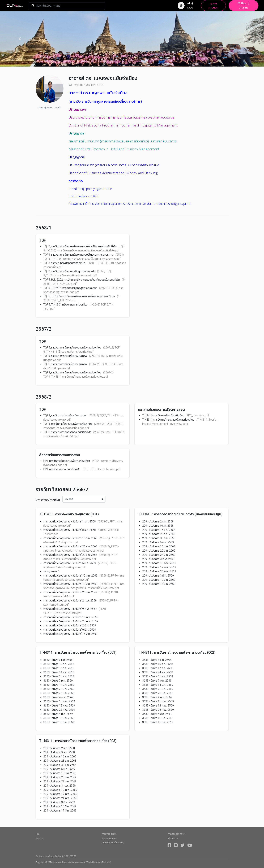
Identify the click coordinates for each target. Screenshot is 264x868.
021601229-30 (69, 856)
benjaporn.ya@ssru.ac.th (88, 85)
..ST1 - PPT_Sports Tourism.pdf (101, 469)
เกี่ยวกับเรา (173, 839)
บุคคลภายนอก (213, 5)
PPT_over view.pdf (198, 415)
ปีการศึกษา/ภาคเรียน (48, 500)
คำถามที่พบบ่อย (109, 839)
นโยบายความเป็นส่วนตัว (113, 843)
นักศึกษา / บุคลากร (244, 5)
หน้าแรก (40, 839)
